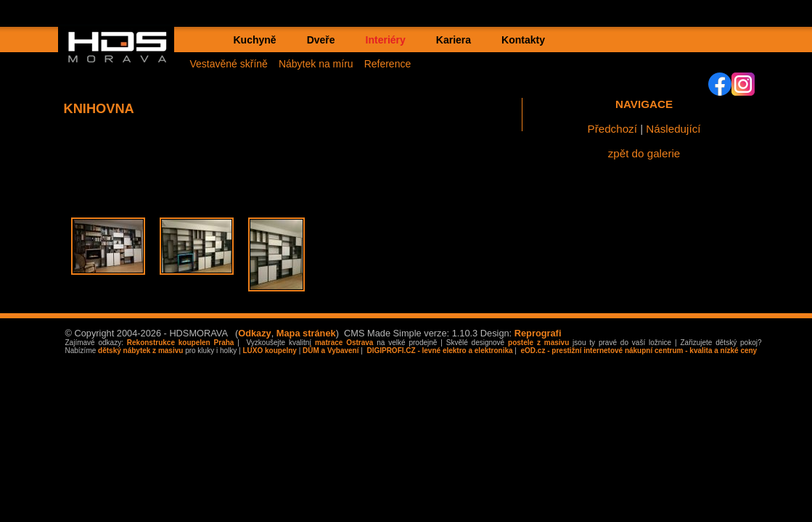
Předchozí (612, 129)
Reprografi (538, 333)
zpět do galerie (644, 153)
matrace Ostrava (344, 343)
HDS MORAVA (124, 59)
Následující (673, 129)
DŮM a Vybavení (331, 351)
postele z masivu (538, 343)
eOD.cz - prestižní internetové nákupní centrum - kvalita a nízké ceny (638, 351)
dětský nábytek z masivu (140, 351)
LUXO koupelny (269, 351)
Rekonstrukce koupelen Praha (181, 343)
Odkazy (255, 333)
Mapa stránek (306, 333)
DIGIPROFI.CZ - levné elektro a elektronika (439, 351)
